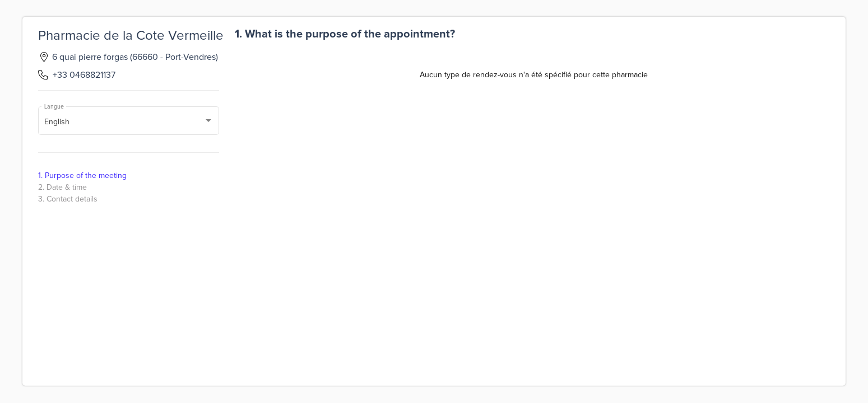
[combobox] (129, 123)
